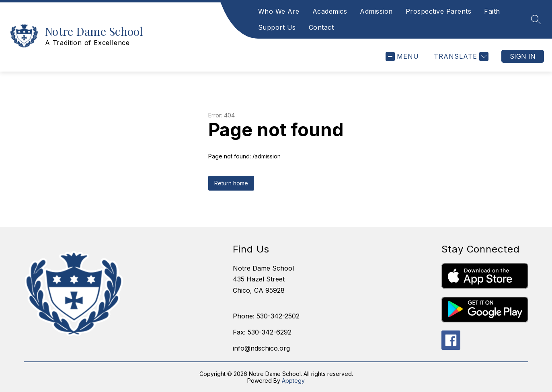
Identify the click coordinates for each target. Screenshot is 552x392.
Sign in (523, 56)
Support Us (277, 27)
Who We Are (279, 11)
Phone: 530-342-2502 (266, 316)
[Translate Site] (460, 56)
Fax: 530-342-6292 (262, 332)
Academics (330, 11)
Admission (376, 11)
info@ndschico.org (261, 348)
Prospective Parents (439, 11)
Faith (492, 11)
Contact (321, 27)
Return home (231, 183)
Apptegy (293, 381)
